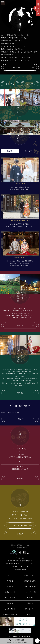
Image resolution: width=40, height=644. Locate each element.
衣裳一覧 (10, 586)
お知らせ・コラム (30, 609)
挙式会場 (10, 581)
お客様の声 (30, 603)
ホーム (10, 575)
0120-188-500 (20, 515)
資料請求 (30, 614)
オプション (30, 598)
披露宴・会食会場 (30, 581)
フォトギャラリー (30, 586)
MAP (20, 462)
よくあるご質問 (10, 609)
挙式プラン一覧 (10, 592)
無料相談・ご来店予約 (10, 614)
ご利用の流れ (10, 603)
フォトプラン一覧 (30, 592)
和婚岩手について (30, 575)
